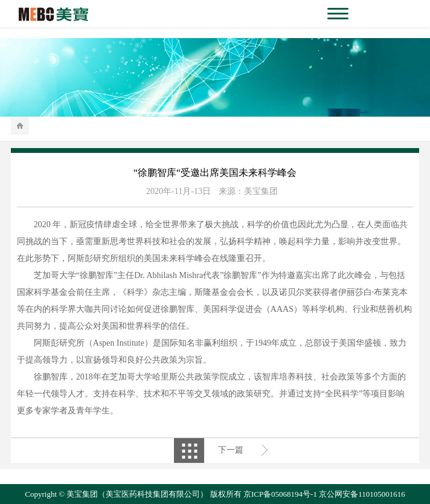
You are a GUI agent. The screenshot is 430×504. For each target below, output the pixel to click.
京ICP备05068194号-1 (280, 494)
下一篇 (231, 450)
